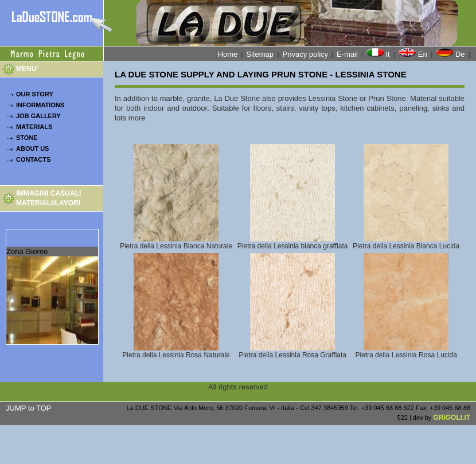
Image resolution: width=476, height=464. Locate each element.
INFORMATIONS (40, 105)
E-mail (347, 54)
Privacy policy (305, 54)
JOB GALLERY (38, 116)
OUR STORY (35, 94)
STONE (27, 138)
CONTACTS (33, 159)
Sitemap (261, 54)
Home (228, 54)
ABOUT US (32, 149)
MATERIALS (34, 127)
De (451, 53)
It (379, 53)
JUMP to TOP (28, 408)
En (414, 53)
